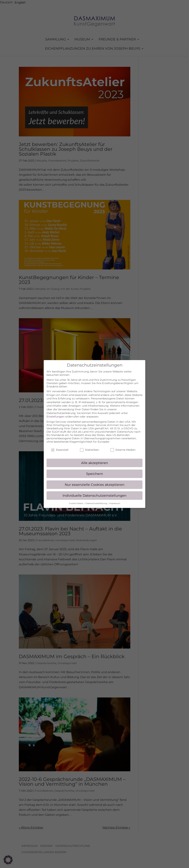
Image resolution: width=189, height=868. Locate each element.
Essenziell (60, 446)
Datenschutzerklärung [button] (96, 500)
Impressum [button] (115, 500)
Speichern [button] (95, 470)
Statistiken (89, 446)
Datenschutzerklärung (61, 409)
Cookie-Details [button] (76, 500)
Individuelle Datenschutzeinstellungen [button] (94, 492)
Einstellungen (55, 413)
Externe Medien (123, 446)
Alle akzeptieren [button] (95, 459)
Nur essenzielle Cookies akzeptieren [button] (95, 481)
